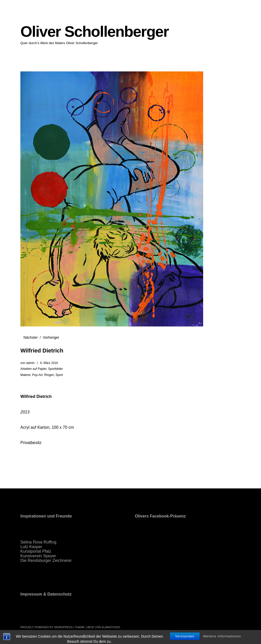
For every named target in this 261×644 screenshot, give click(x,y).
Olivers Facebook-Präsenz (160, 516)
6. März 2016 (49, 363)
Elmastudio (111, 627)
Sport (59, 375)
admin (30, 363)
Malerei (25, 375)
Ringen (49, 375)
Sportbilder (56, 369)
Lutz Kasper (31, 547)
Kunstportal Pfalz (36, 551)
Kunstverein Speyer (38, 556)
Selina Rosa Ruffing (38, 542)
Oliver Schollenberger (95, 31)
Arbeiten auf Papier (33, 369)
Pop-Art (37, 375)
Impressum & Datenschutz (46, 594)
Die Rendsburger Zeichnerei (46, 560)
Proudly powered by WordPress (47, 627)
